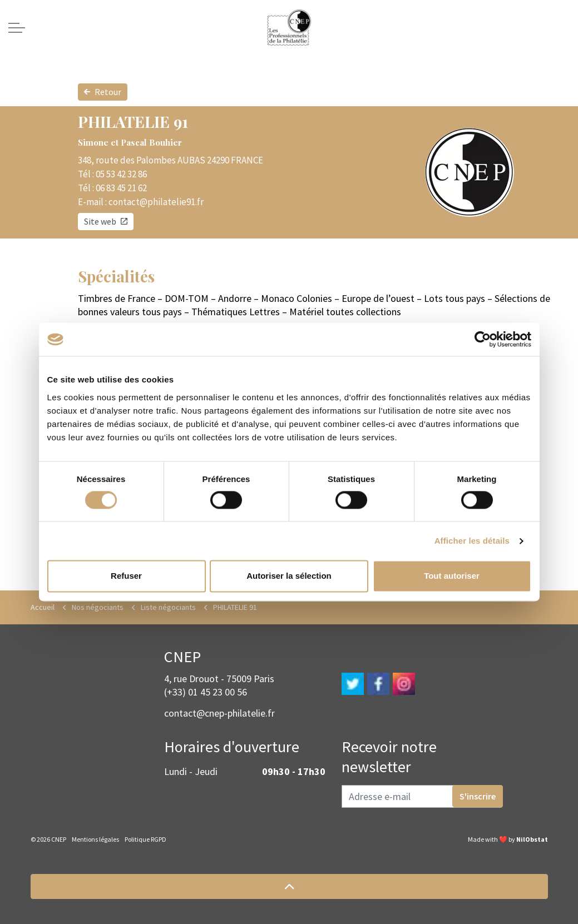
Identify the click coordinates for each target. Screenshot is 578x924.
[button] (289, 886)
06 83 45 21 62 (121, 188)
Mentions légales (95, 839)
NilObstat (532, 839)
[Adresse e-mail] (422, 796)
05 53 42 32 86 (121, 174)
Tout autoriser (452, 576)
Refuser (126, 576)
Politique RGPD (145, 839)
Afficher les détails (472, 541)
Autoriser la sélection (289, 576)
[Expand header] (17, 28)
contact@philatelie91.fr (156, 202)
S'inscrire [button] (478, 796)
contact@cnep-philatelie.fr (219, 713)
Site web (106, 222)
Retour (103, 92)
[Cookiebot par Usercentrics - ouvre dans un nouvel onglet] (483, 339)
